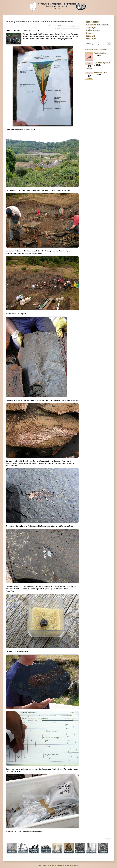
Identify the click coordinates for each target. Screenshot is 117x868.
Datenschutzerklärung (72, 865)
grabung (71, 26)
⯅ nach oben (107, 839)
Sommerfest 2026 (100, 72)
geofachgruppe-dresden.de (58, 7)
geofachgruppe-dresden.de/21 (70, 28)
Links (89, 33)
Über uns (91, 39)
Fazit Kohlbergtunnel (102, 63)
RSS (39, 865)
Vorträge (91, 27)
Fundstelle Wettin (100, 53)
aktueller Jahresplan (97, 25)
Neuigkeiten (93, 22)
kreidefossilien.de (48, 865)
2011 (59, 26)
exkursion (65, 26)
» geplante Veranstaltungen (96, 49)
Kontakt (91, 36)
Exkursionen (93, 30)
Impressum (59, 865)
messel (77, 26)
